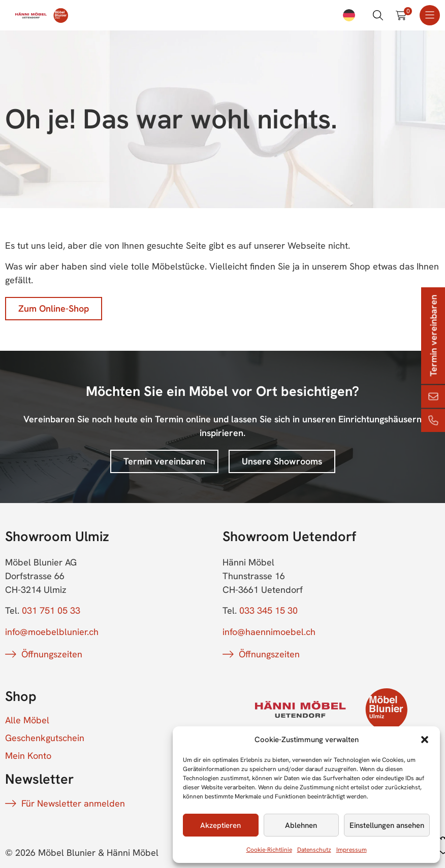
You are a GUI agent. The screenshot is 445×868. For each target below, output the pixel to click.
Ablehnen (301, 825)
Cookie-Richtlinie (269, 850)
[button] (425, 740)
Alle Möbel (27, 720)
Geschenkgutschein (45, 738)
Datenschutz (314, 850)
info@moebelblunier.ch (52, 632)
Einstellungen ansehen (387, 825)
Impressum (352, 850)
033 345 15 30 (268, 610)
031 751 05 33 (51, 610)
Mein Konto (28, 756)
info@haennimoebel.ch (269, 632)
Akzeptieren (220, 825)
